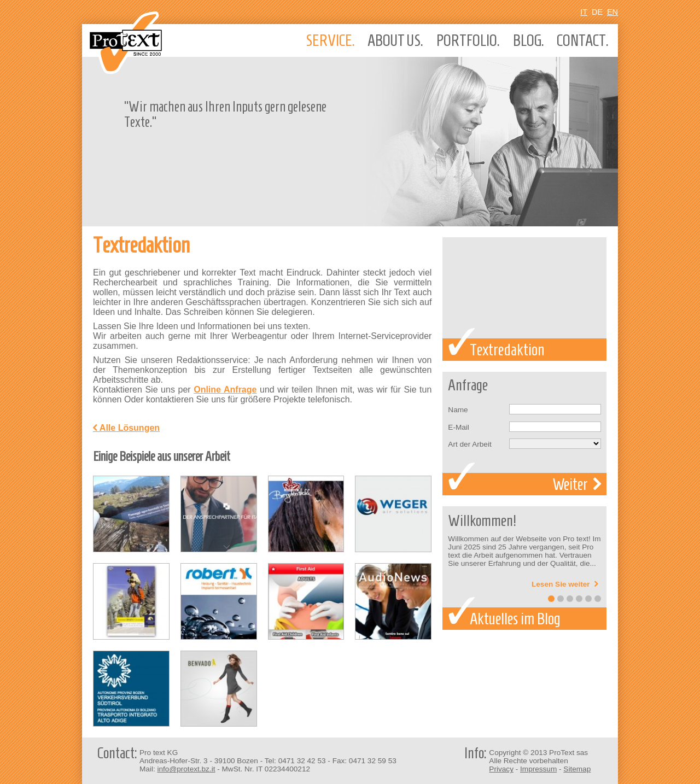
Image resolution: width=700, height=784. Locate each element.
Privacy (501, 769)
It (584, 12)
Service (330, 40)
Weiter (577, 484)
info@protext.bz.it (186, 769)
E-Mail (459, 427)
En (612, 12)
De (597, 12)
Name (458, 410)
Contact (583, 40)
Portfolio (468, 40)
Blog (529, 40)
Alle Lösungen (126, 428)
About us (395, 40)
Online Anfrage (225, 390)
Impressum (538, 769)
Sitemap (577, 769)
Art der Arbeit (469, 444)
